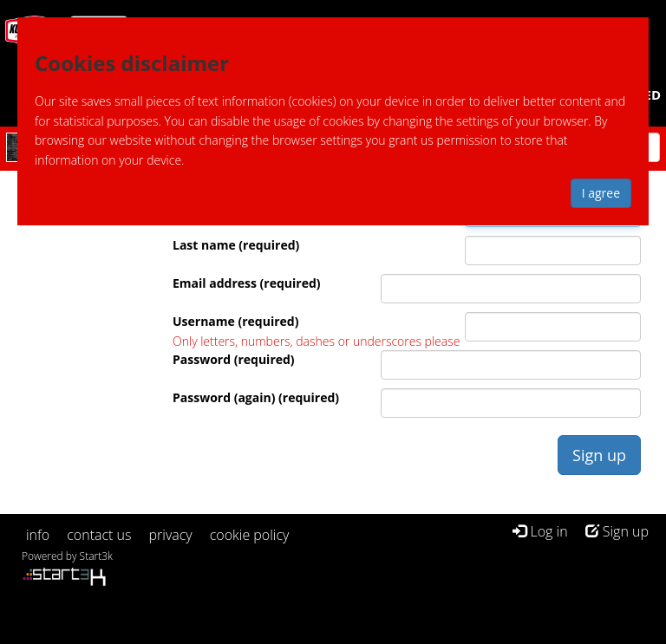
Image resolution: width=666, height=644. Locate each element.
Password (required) (234, 359)
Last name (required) (236, 245)
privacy (171, 535)
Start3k (96, 556)
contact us (99, 535)
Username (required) (235, 321)
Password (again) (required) (256, 397)
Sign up (617, 531)
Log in (540, 531)
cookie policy (250, 535)
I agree (601, 193)
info (38, 535)
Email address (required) (247, 283)
